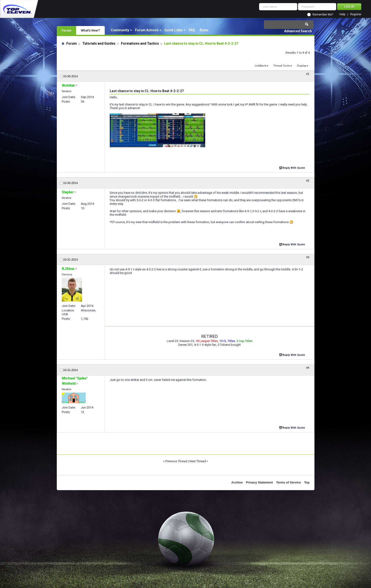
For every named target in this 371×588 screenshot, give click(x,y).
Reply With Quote (293, 167)
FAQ (192, 30)
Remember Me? (323, 15)
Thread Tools (282, 66)
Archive (237, 482)
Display (302, 66)
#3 (308, 257)
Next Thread (198, 461)
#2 (308, 181)
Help (342, 14)
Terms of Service (288, 482)
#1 (308, 74)
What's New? (90, 30)
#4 (308, 368)
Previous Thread (176, 461)
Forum (66, 30)
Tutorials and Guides (99, 43)
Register (356, 14)
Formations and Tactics (140, 43)
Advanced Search (298, 31)
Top (307, 482)
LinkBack (261, 66)
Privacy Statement (259, 482)
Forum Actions (147, 30)
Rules (204, 30)
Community (120, 30)
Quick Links (174, 30)
